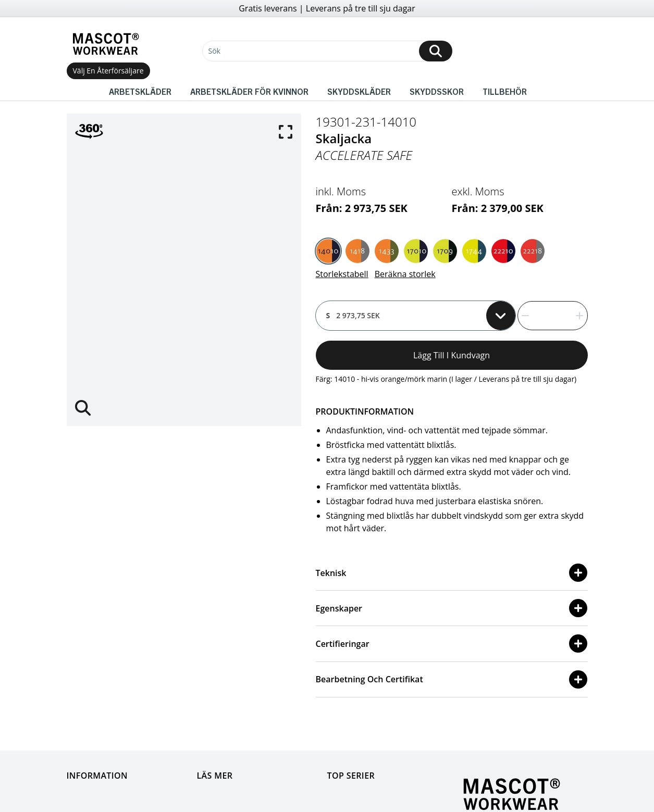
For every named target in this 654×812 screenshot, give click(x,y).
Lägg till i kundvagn (452, 355)
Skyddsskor (437, 91)
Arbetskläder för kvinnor (249, 91)
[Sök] (327, 51)
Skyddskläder (359, 91)
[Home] (106, 44)
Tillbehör (505, 91)
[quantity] (553, 316)
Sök (214, 51)
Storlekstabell (342, 274)
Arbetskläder (140, 91)
